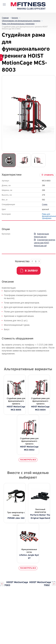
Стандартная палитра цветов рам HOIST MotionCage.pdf (45, 243)
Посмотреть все (28, 460)
